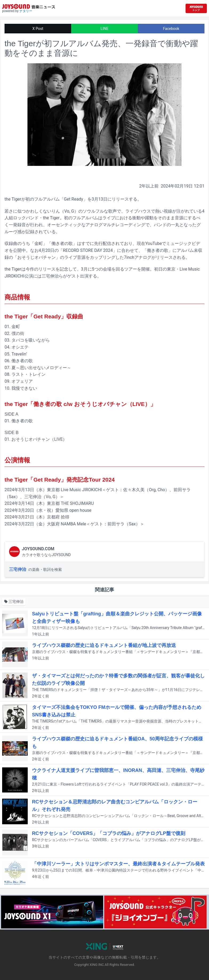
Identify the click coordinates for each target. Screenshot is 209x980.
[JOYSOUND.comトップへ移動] (196, 8)
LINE (104, 29)
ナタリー (26, 11)
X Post (38, 29)
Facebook (171, 29)
